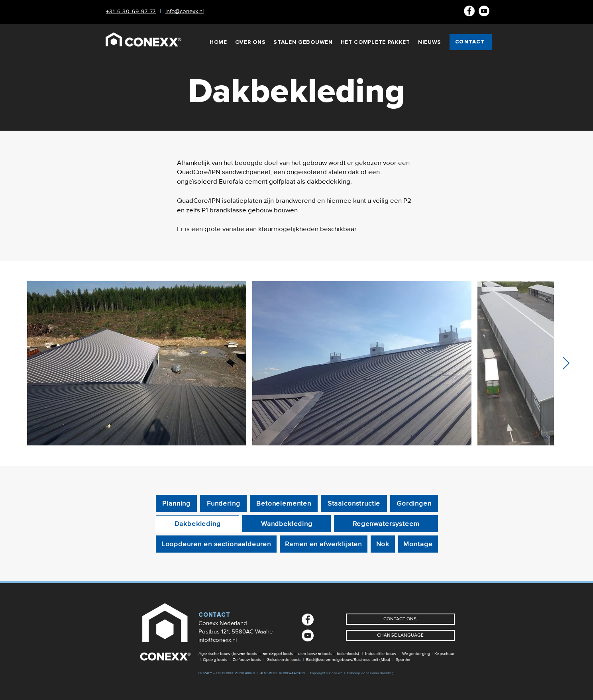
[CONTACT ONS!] (400, 619)
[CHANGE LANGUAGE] (400, 635)
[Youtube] (484, 11)
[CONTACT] (471, 42)
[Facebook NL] (469, 11)
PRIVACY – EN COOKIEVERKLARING (227, 673)
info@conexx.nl (218, 640)
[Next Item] (566, 363)
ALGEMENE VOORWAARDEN (283, 673)
